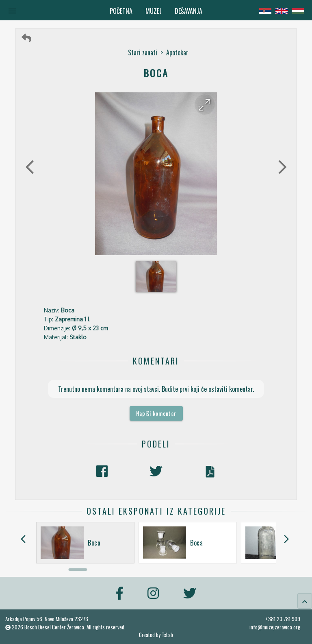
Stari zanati (143, 52)
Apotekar (177, 52)
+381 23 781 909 (283, 619)
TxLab (167, 635)
